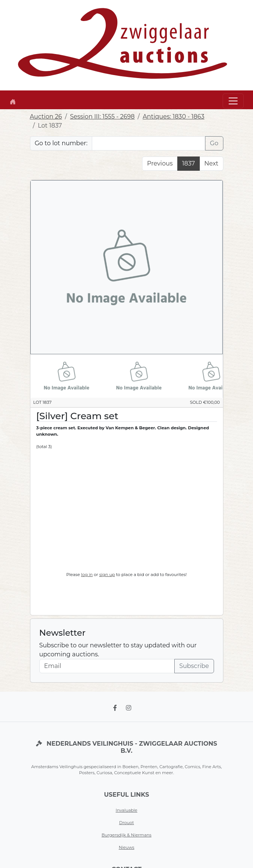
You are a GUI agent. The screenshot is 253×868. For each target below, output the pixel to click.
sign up (107, 575)
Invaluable (127, 810)
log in (87, 575)
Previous (160, 163)
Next (211, 163)
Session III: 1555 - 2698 (103, 117)
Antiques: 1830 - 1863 (174, 117)
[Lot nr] (149, 143)
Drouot (127, 823)
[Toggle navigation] (233, 101)
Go (214, 143)
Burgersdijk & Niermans (126, 835)
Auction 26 (46, 117)
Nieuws (127, 847)
